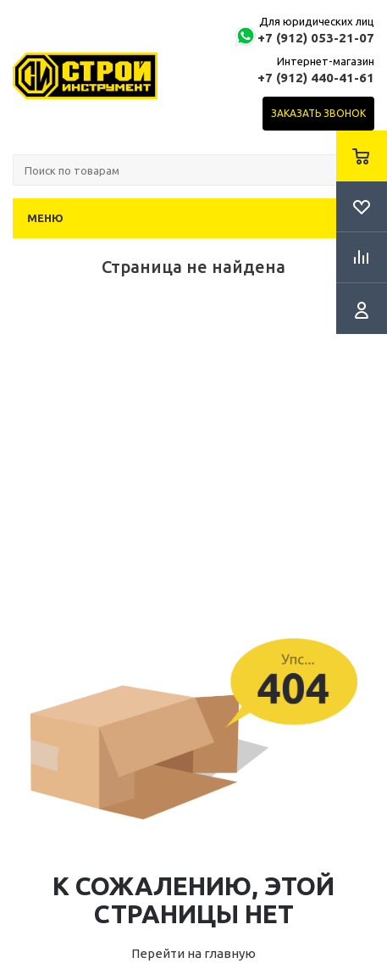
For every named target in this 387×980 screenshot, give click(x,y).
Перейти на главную (193, 953)
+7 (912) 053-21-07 (316, 38)
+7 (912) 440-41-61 (316, 78)
